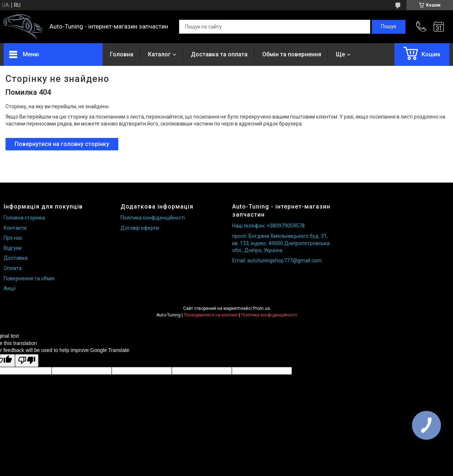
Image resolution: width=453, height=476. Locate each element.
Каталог (159, 54)
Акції (10, 288)
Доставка (16, 258)
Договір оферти (140, 228)
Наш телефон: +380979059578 (268, 226)
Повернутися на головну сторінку (62, 144)
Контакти (15, 228)
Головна (122, 54)
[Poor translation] (27, 361)
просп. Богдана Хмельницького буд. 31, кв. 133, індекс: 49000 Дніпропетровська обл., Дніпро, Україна (281, 243)
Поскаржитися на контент (211, 315)
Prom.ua (261, 308)
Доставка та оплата (219, 54)
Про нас (13, 238)
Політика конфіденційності (153, 218)
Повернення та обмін (29, 278)
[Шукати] (389, 27)
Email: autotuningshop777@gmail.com (277, 261)
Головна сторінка (24, 218)
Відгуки (13, 248)
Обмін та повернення (292, 54)
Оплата (13, 268)
